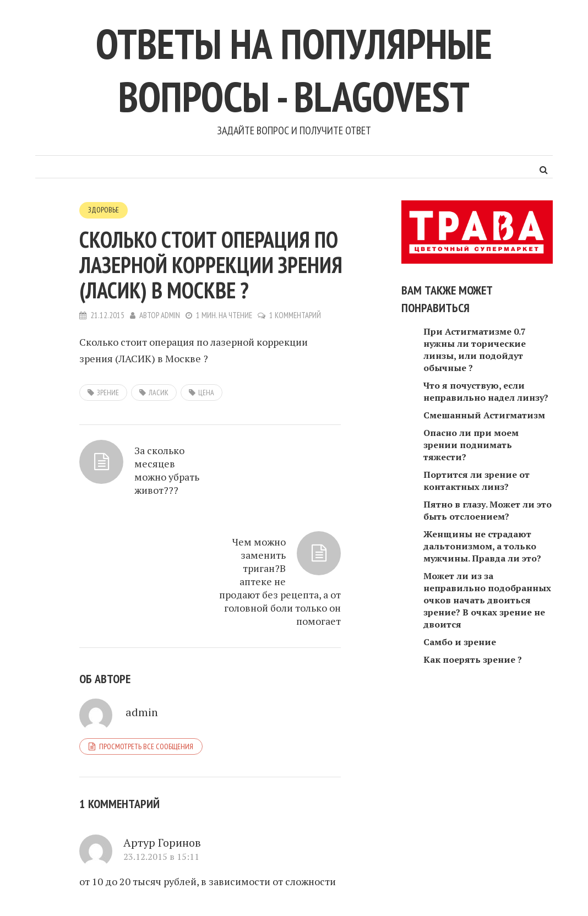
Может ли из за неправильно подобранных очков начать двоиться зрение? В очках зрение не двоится (487, 600)
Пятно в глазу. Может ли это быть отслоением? (488, 510)
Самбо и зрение (460, 642)
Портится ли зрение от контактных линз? (477, 481)
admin (171, 315)
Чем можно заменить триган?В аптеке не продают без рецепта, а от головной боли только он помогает (286, 491)
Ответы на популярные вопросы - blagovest (294, 69)
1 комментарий (296, 315)
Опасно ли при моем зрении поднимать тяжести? (471, 445)
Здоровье (104, 210)
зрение (108, 392)
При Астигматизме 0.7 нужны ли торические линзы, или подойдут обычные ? (475, 350)
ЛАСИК (159, 392)
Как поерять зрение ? (473, 659)
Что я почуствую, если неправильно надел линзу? (486, 391)
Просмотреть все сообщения (146, 657)
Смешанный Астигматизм (484, 415)
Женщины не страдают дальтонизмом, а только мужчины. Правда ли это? (482, 546)
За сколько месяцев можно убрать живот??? (132, 478)
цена (206, 392)
